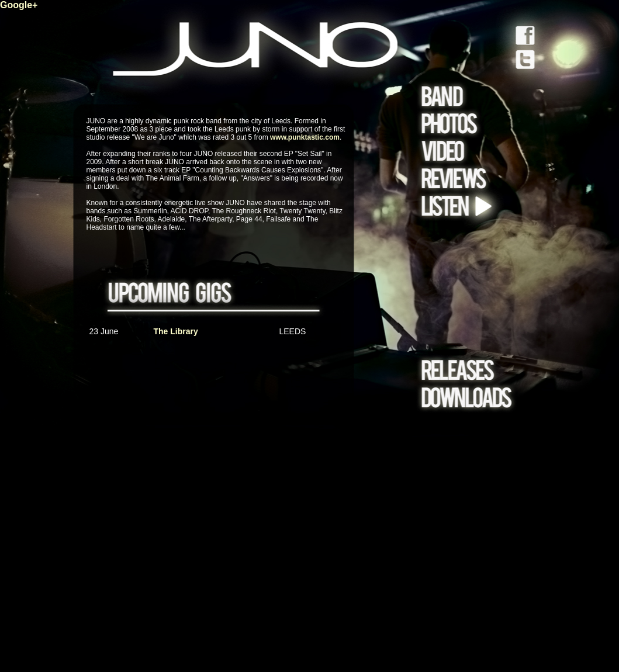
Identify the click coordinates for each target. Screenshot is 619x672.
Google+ (19, 5)
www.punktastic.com (305, 137)
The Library (176, 331)
